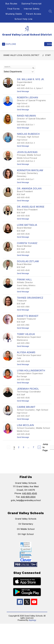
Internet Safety (32, 9)
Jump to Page (45, 447)
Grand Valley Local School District (21, 55)
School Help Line (23, 19)
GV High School (26, 534)
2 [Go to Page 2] (19, 447)
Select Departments (13, 72)
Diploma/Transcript (31, 4)
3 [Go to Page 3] (23, 447)
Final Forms (13, 9)
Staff (48, 55)
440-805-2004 (28, 497)
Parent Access (34, 14)
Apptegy (32, 620)
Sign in (49, 44)
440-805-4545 (30, 493)
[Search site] (50, 11)
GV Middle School (26, 529)
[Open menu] (9, 44)
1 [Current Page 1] (14, 447)
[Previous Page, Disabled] (9, 447)
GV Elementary (26, 524)
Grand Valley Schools (26, 519)
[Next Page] (39, 447)
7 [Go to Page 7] (33, 447)
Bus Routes (11, 4)
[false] (20, 67)
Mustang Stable (14, 14)
